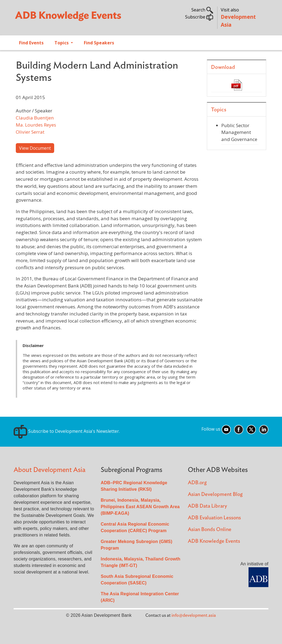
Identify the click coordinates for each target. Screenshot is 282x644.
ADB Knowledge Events (214, 541)
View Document (35, 148)
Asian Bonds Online (210, 530)
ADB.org (197, 483)
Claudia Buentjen (35, 118)
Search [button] (202, 10)
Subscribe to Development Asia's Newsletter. (67, 431)
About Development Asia (50, 470)
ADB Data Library (207, 506)
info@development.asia (194, 615)
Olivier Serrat (30, 132)
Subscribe (199, 17)
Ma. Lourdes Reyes (36, 125)
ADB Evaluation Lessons (214, 518)
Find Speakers (99, 43)
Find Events (31, 43)
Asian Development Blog (215, 494)
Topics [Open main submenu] (62, 43)
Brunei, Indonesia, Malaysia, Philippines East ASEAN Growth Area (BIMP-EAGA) (140, 507)
